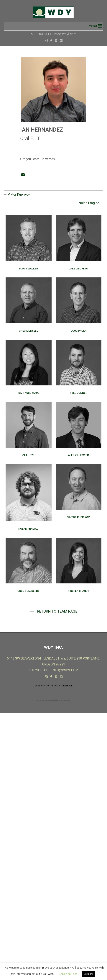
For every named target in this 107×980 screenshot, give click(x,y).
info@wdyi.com (65, 34)
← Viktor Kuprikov (17, 194)
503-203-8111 (41, 34)
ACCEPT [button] (89, 974)
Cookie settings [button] (68, 974)
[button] (93, 26)
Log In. (67, 701)
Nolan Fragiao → (91, 203)
